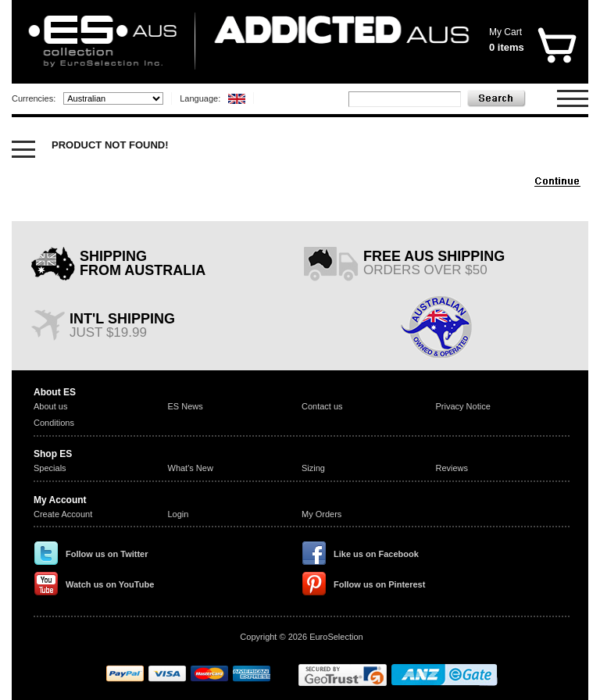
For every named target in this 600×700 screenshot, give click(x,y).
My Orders (321, 514)
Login (179, 514)
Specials (50, 468)
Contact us (322, 406)
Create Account (63, 514)
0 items (507, 47)
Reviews (452, 468)
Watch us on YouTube (110, 584)
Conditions (54, 423)
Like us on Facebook (376, 554)
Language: (200, 98)
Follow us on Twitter (107, 554)
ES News (186, 406)
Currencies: (34, 98)
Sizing (313, 468)
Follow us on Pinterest (379, 584)
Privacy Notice (463, 406)
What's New (191, 468)
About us (50, 406)
